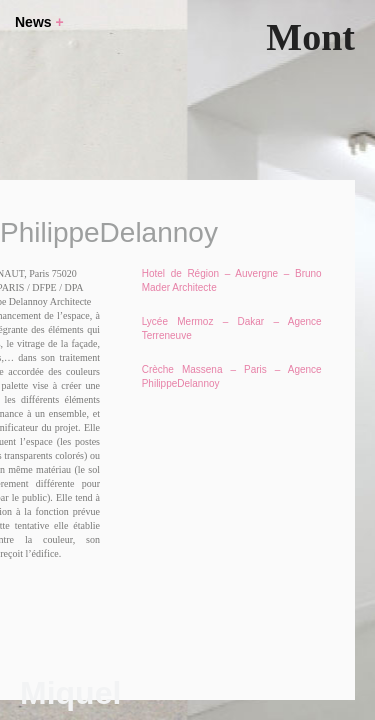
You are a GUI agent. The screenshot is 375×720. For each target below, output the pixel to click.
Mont (310, 37)
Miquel (70, 693)
